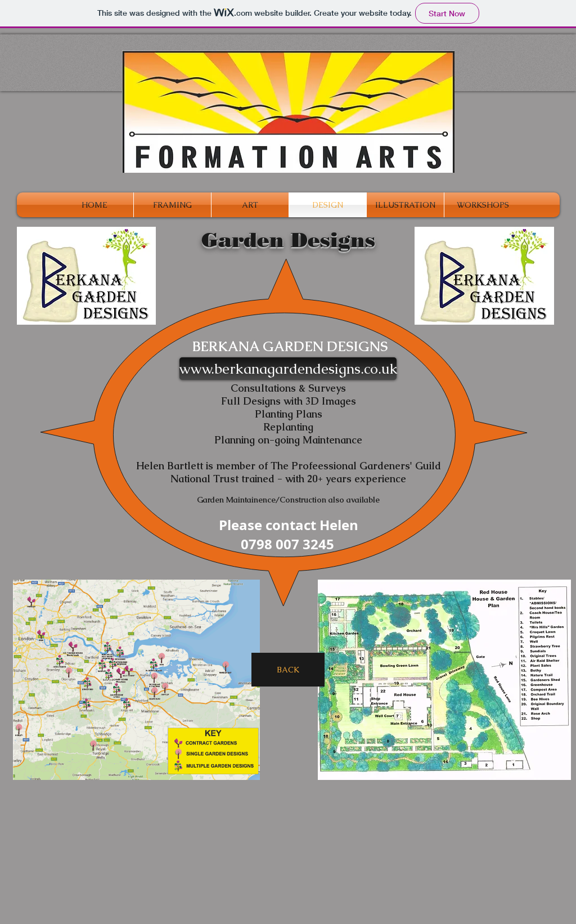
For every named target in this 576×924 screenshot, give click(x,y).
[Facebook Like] (445, 852)
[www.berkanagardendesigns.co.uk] (288, 369)
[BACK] (288, 670)
